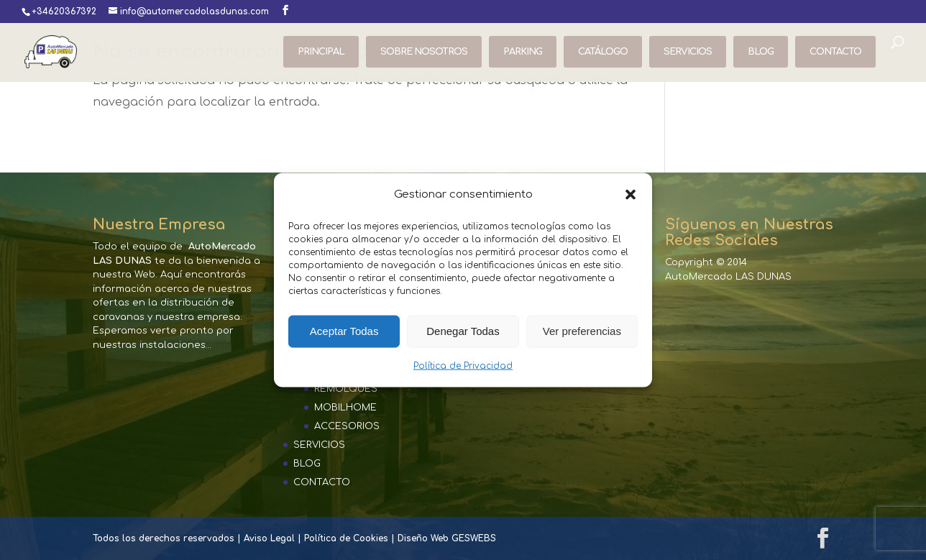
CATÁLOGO (603, 52)
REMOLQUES (346, 389)
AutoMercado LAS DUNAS (728, 277)
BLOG (761, 52)
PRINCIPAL (321, 52)
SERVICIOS (688, 52)
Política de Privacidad (463, 366)
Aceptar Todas (344, 331)
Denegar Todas (463, 331)
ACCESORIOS (347, 426)
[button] (631, 194)
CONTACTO (835, 52)
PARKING (523, 52)
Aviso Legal (269, 538)
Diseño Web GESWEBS (447, 538)
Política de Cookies (346, 538)
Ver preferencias (582, 331)
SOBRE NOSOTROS (424, 52)
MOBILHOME (345, 408)
